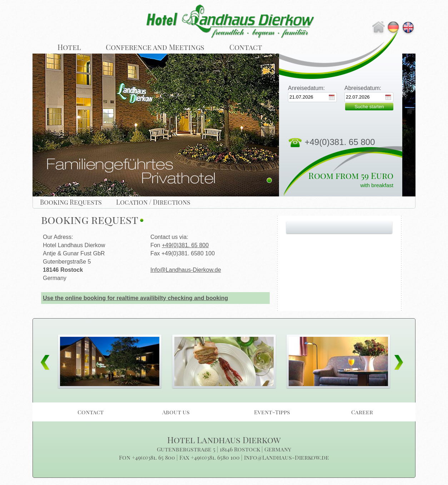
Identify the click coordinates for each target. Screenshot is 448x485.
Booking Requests (71, 202)
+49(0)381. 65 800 (185, 245)
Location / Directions (153, 202)
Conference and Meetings (155, 47)
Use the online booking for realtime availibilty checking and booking (135, 298)
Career (362, 412)
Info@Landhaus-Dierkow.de (186, 270)
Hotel (69, 47)
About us (176, 412)
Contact (246, 47)
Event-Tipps (272, 412)
